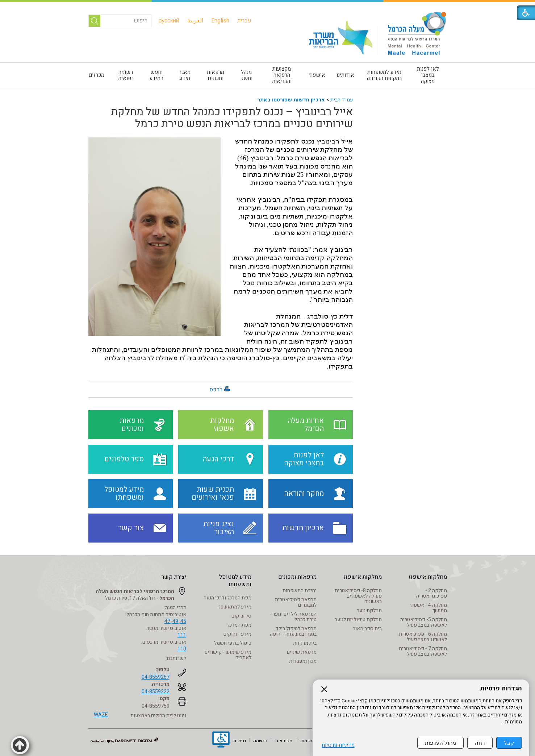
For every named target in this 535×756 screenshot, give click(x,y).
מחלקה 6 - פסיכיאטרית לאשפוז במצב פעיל (423, 637)
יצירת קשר (174, 577)
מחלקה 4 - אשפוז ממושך (429, 608)
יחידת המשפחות (300, 591)
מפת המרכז (239, 625)
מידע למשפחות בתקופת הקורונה (384, 75)
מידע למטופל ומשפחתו (235, 581)
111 (182, 635)
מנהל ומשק (246, 75)
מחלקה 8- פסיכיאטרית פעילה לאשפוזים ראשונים (358, 596)
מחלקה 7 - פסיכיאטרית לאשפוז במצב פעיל (423, 651)
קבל (509, 743)
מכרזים (96, 75)
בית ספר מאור (367, 629)
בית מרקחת (305, 643)
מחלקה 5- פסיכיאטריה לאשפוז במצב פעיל (424, 622)
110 (182, 649)
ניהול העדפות (440, 743)
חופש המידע (156, 75)
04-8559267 (156, 677)
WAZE (101, 715)
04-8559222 (156, 692)
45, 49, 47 (175, 621)
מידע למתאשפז (235, 607)
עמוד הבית (342, 100)
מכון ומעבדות (303, 661)
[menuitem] (244, 21)
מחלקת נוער (369, 610)
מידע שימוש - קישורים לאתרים (228, 655)
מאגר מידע (185, 75)
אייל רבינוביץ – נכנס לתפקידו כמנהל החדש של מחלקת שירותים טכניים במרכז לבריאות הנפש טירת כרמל (232, 118)
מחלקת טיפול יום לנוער (358, 620)
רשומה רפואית (126, 75)
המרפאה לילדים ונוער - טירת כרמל (293, 617)
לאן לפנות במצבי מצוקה (428, 75)
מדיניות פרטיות (338, 745)
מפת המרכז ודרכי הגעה (227, 598)
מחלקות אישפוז (428, 577)
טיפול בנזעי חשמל (233, 643)
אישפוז (317, 75)
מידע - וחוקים (237, 634)
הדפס (216, 390)
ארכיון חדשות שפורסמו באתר (291, 100)
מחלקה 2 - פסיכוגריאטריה (432, 593)
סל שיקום (241, 616)
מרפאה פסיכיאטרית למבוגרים (296, 602)
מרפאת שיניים (302, 652)
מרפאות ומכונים (216, 75)
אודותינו (345, 75)
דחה (480, 743)
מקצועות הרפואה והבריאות (282, 75)
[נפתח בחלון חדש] (221, 740)
